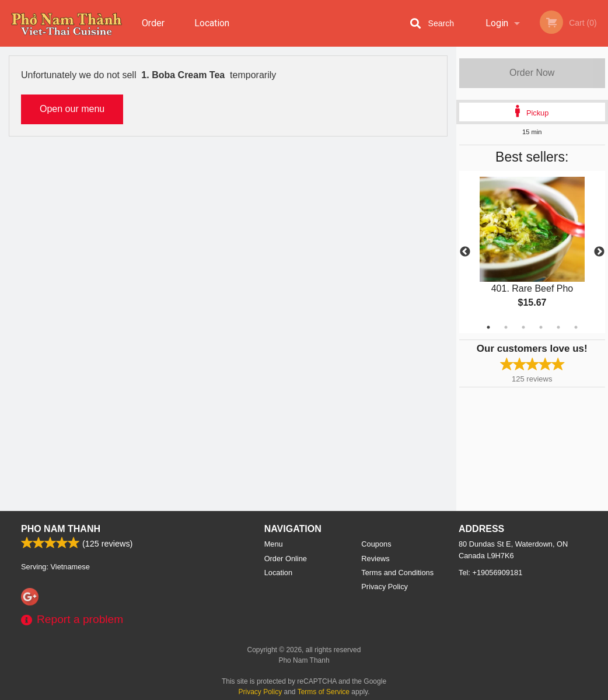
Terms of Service (324, 692)
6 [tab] (576, 327)
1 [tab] (488, 327)
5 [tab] (558, 327)
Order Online (155, 32)
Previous (465, 252)
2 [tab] (506, 327)
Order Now (532, 73)
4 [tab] (541, 327)
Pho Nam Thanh (61, 529)
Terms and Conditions (397, 573)
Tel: (490, 573)
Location (212, 23)
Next (599, 252)
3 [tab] (523, 327)
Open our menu (72, 109)
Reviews (375, 559)
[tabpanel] (532, 252)
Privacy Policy (385, 587)
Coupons (376, 544)
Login (497, 23)
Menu (274, 544)
